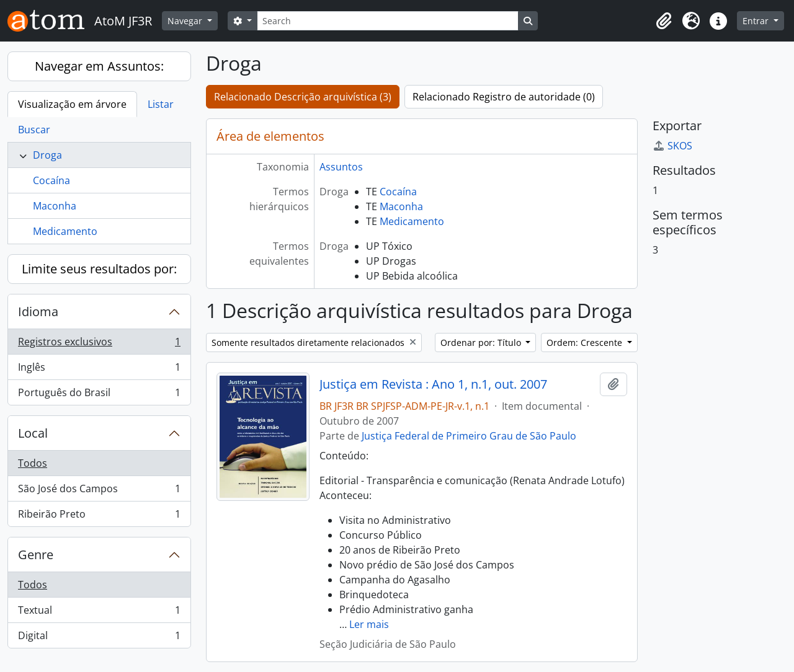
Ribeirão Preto (99, 516)
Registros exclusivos (99, 344)
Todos (33, 463)
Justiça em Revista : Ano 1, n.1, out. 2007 (433, 384)
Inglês (99, 370)
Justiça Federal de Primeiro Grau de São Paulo (469, 436)
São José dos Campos (99, 491)
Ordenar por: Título (482, 343)
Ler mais (369, 624)
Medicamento (65, 231)
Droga (47, 155)
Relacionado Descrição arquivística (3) (303, 97)
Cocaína (51, 180)
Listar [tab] (161, 104)
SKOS (672, 146)
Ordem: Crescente (586, 343)
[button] (664, 21)
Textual (99, 613)
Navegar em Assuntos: (99, 66)
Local (33, 433)
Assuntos (341, 167)
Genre (36, 555)
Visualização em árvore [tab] (72, 104)
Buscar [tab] (34, 130)
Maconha (55, 206)
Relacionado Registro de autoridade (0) (504, 97)
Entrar (757, 21)
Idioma (38, 312)
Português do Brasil (99, 395)
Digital (99, 638)
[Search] (388, 21)
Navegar (186, 21)
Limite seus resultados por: (99, 269)
